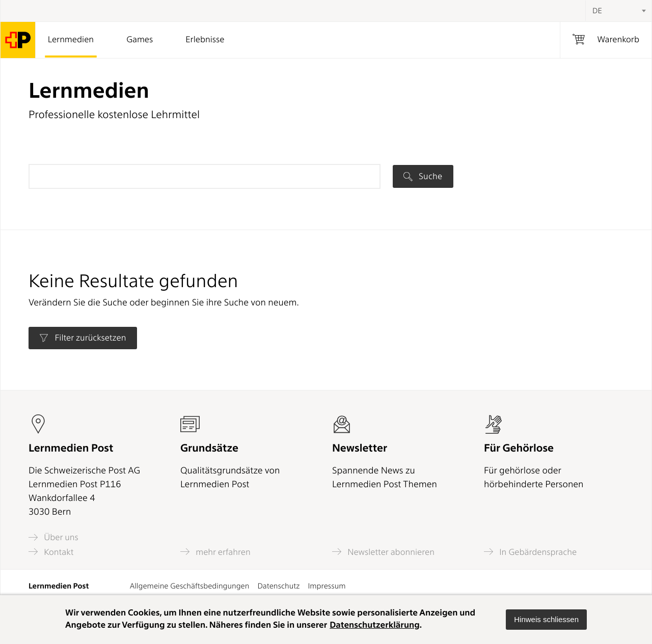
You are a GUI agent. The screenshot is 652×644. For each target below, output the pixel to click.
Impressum (327, 586)
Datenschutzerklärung (375, 625)
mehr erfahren (215, 552)
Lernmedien (71, 40)
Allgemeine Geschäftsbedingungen (190, 586)
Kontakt (51, 552)
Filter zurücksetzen (83, 338)
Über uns (53, 537)
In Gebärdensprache (530, 552)
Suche (423, 176)
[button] (546, 620)
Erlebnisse (205, 40)
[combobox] (618, 11)
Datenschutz (278, 586)
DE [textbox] (597, 11)
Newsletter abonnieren (383, 552)
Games (140, 40)
